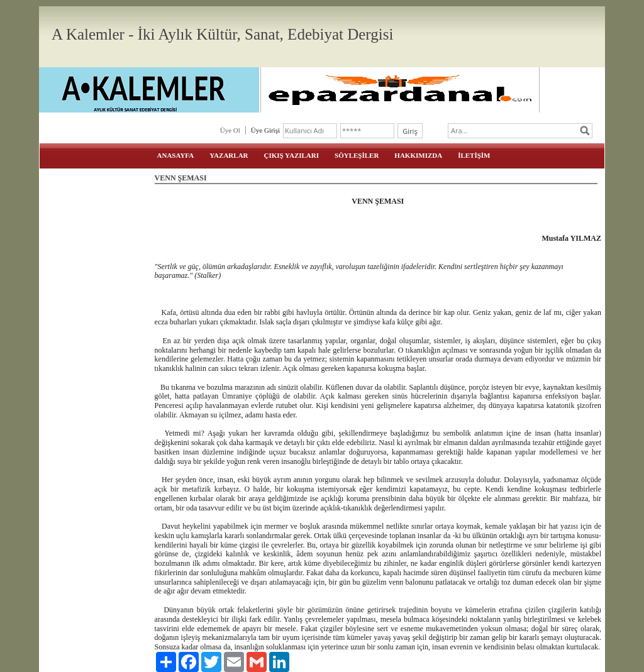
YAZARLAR (229, 155)
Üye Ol (230, 130)
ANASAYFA (176, 155)
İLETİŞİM (474, 155)
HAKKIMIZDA (418, 155)
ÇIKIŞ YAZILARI (292, 155)
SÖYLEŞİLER (357, 155)
